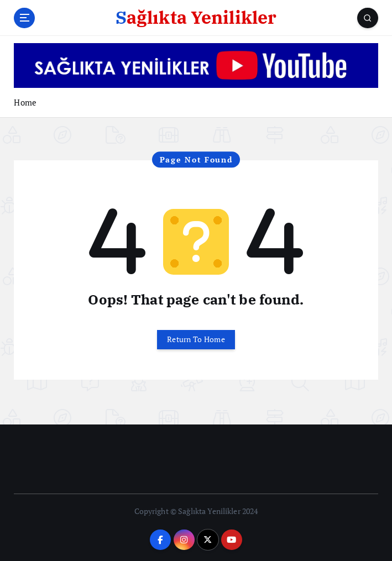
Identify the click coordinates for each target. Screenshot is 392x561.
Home (25, 102)
